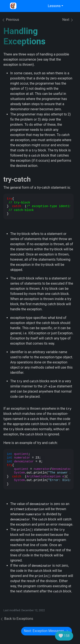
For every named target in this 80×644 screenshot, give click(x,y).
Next (68, 20)
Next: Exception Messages (47, 631)
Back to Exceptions (17, 619)
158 (64, 636)
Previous (10, 20)
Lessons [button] (54, 6)
